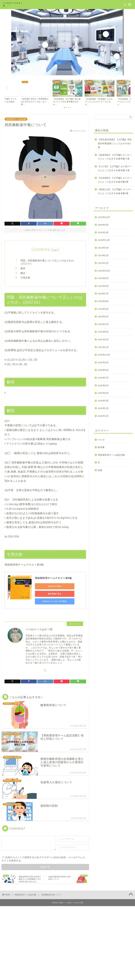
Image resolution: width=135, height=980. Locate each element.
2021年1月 (103, 347)
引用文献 (25, 278)
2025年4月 (103, 225)
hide (55, 250)
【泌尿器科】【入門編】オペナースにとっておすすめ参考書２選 (115, 157)
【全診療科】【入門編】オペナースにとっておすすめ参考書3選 (115, 180)
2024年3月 (103, 248)
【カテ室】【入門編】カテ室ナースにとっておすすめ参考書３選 (115, 168)
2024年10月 (104, 240)
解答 (23, 268)
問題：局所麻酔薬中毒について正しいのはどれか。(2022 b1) (48, 262)
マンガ (101, 440)
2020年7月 (103, 378)
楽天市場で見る (49, 594)
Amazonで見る (49, 586)
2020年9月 (103, 363)
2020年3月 (103, 401)
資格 (100, 470)
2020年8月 (103, 370)
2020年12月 (104, 355)
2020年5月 (103, 393)
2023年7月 (103, 294)
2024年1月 (103, 263)
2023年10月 (104, 271)
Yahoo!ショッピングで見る (49, 601)
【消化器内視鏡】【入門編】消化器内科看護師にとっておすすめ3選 (115, 143)
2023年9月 (103, 278)
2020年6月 (103, 385)
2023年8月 (103, 286)
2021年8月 (103, 332)
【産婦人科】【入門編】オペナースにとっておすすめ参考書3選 (115, 191)
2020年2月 (103, 408)
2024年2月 (103, 256)
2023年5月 (103, 309)
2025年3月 (103, 233)
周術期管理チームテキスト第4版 (53, 578)
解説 (23, 273)
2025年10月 (104, 217)
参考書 (101, 447)
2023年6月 (103, 301)
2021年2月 (103, 340)
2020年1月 (103, 416)
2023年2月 (103, 324)
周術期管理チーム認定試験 (16, 119)
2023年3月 (103, 317)
